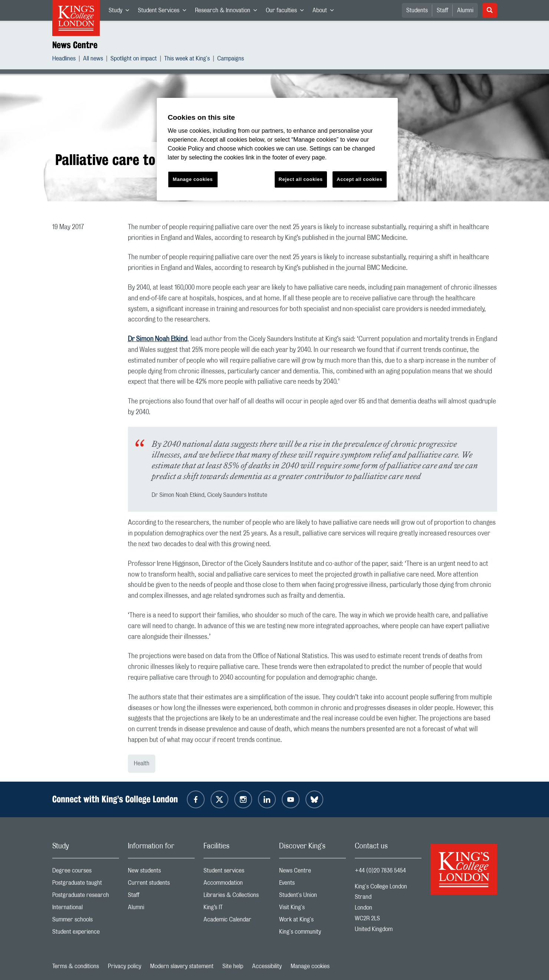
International (86, 909)
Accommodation (237, 885)
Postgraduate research (86, 897)
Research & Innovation (228, 12)
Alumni (465, 10)
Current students (161, 885)
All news (93, 60)
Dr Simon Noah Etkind (158, 339)
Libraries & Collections (237, 897)
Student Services (164, 12)
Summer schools (86, 921)
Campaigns (231, 60)
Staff (442, 10)
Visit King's (312, 909)
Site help (233, 966)
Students (417, 10)
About (325, 12)
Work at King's (312, 921)
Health (142, 763)
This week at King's (187, 60)
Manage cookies (310, 966)
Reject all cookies (301, 179)
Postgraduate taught (86, 885)
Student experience (86, 933)
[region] (277, 149)
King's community (312, 933)
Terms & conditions (76, 966)
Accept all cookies (359, 179)
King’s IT (237, 909)
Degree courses (86, 872)
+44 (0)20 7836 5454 (380, 871)
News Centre (75, 45)
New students (161, 872)
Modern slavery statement (182, 966)
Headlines (64, 60)
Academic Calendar (237, 921)
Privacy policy (125, 966)
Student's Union (312, 897)
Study (121, 12)
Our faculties (287, 12)
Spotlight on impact (134, 60)
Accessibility (267, 966)
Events (312, 885)
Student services (237, 872)
